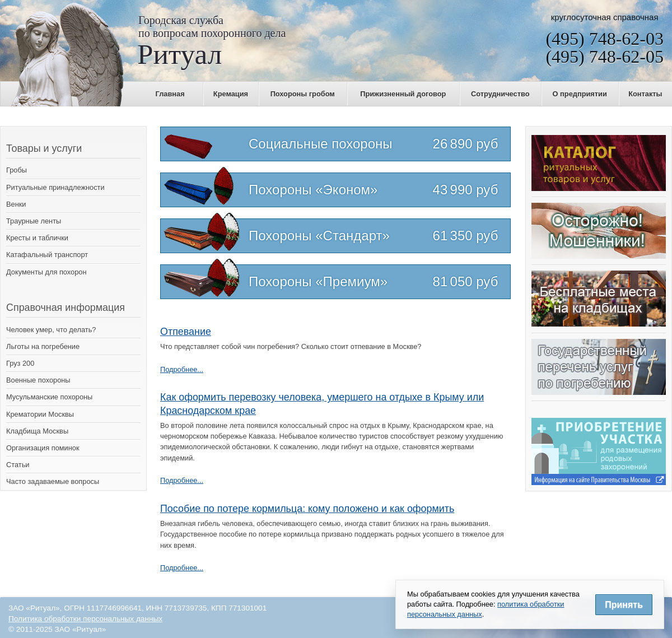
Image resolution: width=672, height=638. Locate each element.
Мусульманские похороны (49, 397)
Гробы (17, 170)
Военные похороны (38, 380)
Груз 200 (20, 363)
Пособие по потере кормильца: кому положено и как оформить (307, 509)
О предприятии (580, 94)
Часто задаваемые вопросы (53, 481)
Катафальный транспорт (47, 255)
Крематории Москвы (40, 414)
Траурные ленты (34, 221)
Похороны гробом (303, 94)
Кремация (231, 94)
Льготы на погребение (43, 346)
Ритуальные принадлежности (55, 187)
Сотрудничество (500, 94)
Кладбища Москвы (37, 431)
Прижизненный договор (403, 94)
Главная (170, 94)
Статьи (18, 465)
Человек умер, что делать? (51, 330)
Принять (624, 605)
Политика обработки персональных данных (85, 619)
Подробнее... (182, 369)
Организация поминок (43, 448)
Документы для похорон (46, 272)
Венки (16, 204)
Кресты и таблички (37, 238)
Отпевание (186, 332)
